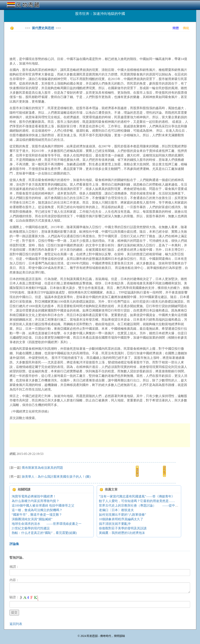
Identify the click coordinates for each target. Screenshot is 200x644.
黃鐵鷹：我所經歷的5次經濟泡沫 (122, 533)
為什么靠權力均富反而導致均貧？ (35, 501)
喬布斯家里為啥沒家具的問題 (42, 468)
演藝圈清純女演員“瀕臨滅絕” (32, 519)
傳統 (186, 28)
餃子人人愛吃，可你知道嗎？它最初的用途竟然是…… (137, 501)
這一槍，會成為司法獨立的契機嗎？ (37, 510)
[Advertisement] (82, 44)
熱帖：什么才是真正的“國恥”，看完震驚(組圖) (44, 533)
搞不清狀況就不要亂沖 (115, 524)
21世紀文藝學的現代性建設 (31, 528)
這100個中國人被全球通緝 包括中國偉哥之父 (43, 505)
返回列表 (16, 624)
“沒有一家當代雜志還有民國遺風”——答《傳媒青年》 (137, 496)
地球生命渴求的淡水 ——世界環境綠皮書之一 (47, 524)
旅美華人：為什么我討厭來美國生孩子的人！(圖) (56, 477)
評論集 (14, 544)
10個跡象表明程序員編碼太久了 (121, 519)
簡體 (176, 28)
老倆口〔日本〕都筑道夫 (116, 510)
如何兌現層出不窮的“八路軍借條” (122, 515)
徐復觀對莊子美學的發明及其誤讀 (123, 528)
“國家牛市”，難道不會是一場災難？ (37, 515)
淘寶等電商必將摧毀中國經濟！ (34, 496)
